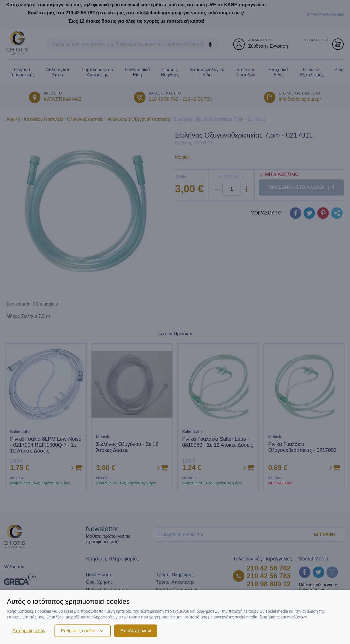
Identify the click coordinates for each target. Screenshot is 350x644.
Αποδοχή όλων (136, 631)
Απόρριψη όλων (29, 631)
